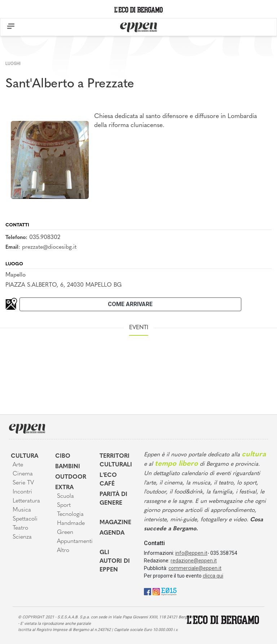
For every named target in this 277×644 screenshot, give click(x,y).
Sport (64, 505)
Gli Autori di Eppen (115, 561)
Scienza (22, 537)
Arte (18, 465)
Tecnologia (70, 514)
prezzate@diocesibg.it (49, 247)
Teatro (20, 528)
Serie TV (23, 483)
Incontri (22, 492)
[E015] (169, 591)
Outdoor (71, 477)
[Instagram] (156, 591)
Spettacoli (25, 519)
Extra (64, 488)
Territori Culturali (116, 461)
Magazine (115, 523)
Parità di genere (113, 499)
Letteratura (26, 501)
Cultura (25, 456)
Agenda (112, 533)
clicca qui (213, 576)
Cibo (63, 456)
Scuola (65, 496)
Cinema (23, 474)
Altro (63, 551)
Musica (22, 510)
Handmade (71, 523)
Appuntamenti (73, 541)
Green (65, 532)
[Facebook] (148, 591)
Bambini (68, 467)
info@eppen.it (191, 553)
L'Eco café (108, 480)
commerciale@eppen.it (195, 568)
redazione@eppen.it (194, 561)
